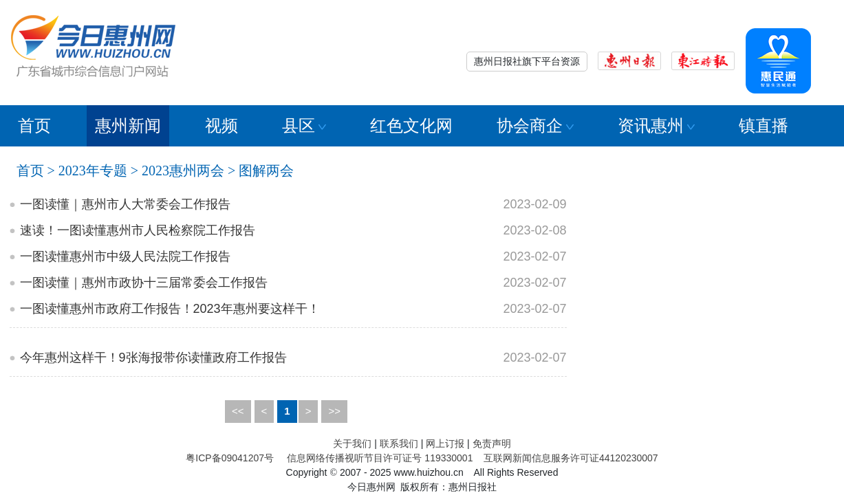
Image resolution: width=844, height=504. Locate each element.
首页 (34, 125)
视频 (221, 125)
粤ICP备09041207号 (230, 458)
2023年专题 (93, 171)
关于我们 (352, 443)
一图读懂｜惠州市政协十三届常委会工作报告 (144, 283)
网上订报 (445, 443)
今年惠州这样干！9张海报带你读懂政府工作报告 (153, 358)
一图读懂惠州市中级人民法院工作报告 (125, 256)
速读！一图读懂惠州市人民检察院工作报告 (138, 230)
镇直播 (764, 125)
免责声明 (492, 443)
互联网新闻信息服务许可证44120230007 (571, 458)
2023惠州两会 (183, 171)
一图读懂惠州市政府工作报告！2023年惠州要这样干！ (170, 309)
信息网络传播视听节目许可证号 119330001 (380, 458)
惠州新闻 (128, 125)
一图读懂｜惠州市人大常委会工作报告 (125, 204)
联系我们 (399, 443)
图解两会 (266, 171)
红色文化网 (411, 125)
